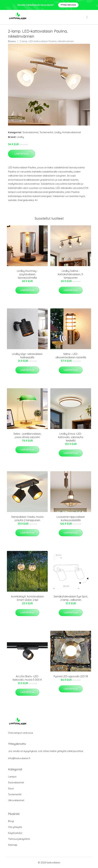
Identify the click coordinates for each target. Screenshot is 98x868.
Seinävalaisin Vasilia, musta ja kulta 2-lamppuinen (27, 518)
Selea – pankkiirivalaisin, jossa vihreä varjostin (27, 435)
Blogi (11, 821)
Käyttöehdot (15, 833)
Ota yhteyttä (15, 827)
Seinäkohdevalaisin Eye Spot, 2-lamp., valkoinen (71, 598)
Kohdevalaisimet (72, 132)
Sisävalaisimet (30, 132)
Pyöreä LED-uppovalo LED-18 (71, 676)
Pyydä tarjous (68, 5)
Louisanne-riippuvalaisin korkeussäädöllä (71, 518)
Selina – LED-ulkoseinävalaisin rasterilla (71, 356)
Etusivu (12, 41)
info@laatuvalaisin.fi (19, 758)
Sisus (11, 788)
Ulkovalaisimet (16, 800)
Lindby (58, 132)
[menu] (87, 17)
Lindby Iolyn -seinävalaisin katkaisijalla (27, 356)
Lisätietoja (22, 154)
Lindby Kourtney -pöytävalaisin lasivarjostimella (27, 274)
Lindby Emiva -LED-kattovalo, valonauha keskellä (71, 437)
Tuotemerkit (46, 132)
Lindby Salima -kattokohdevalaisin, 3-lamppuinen (71, 274)
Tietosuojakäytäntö (19, 839)
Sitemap (13, 845)
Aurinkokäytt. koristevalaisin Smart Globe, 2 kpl (27, 598)
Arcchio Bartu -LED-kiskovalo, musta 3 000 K (27, 678)
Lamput (12, 777)
